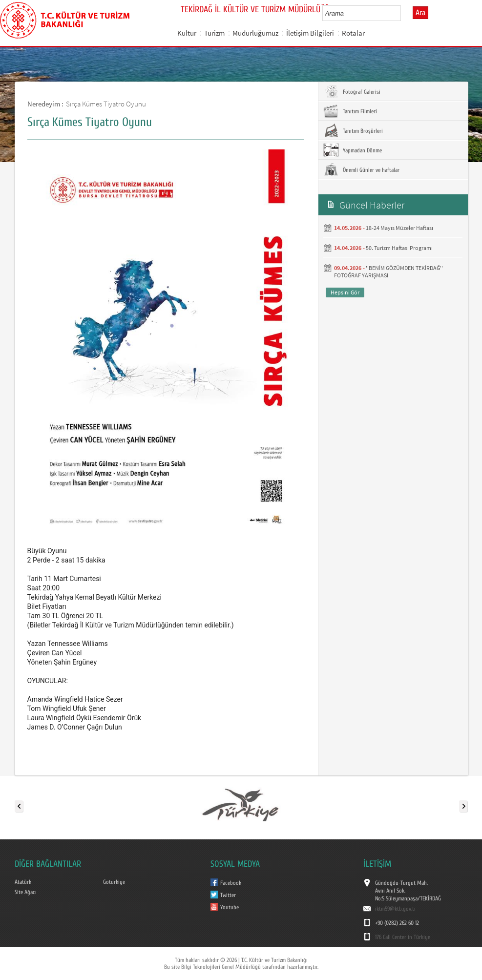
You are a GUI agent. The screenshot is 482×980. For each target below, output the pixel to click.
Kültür (187, 33)
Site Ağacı (26, 892)
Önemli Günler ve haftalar (361, 169)
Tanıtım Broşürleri (353, 130)
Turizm (214, 33)
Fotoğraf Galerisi (352, 91)
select (404, 13)
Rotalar (353, 33)
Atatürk (23, 882)
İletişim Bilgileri (310, 33)
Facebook (231, 883)
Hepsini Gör (345, 292)
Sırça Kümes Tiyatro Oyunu (106, 104)
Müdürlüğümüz (255, 33)
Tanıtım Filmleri (350, 111)
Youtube (230, 907)
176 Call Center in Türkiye (403, 937)
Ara (420, 13)
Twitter (228, 895)
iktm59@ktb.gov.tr (396, 909)
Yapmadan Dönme (353, 150)
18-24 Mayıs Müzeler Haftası (399, 228)
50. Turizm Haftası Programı (399, 248)
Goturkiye (114, 882)
